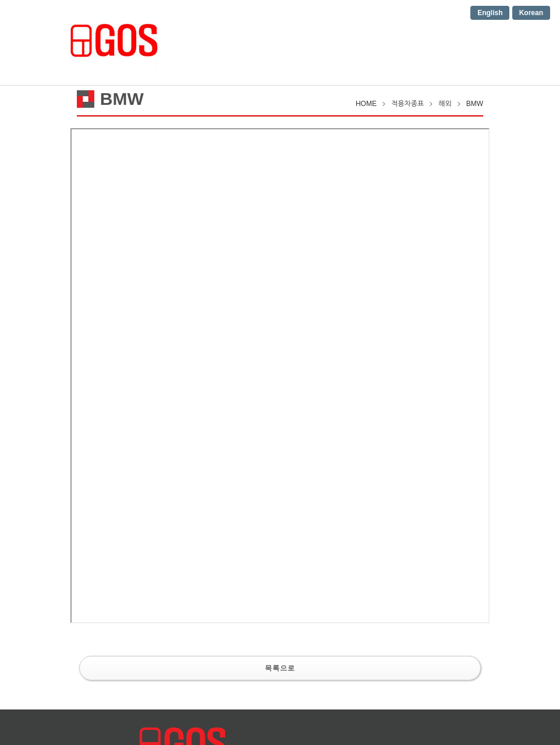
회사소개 (240, 42)
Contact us (413, 42)
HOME (192, 42)
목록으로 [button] (280, 668)
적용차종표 (350, 42)
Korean (531, 13)
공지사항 (472, 42)
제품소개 (293, 42)
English (490, 13)
